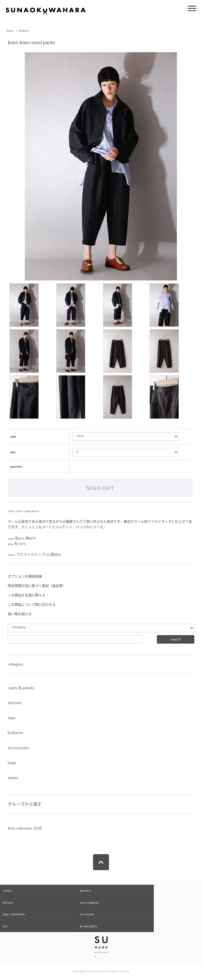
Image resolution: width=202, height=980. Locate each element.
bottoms (24, 31)
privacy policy (89, 926)
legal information (14, 914)
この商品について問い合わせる (32, 605)
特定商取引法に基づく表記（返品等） (37, 586)
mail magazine (89, 902)
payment (85, 890)
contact (7, 890)
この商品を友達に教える (27, 595)
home (10, 31)
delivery (8, 902)
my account (87, 914)
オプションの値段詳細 (25, 577)
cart (5, 926)
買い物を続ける (20, 614)
